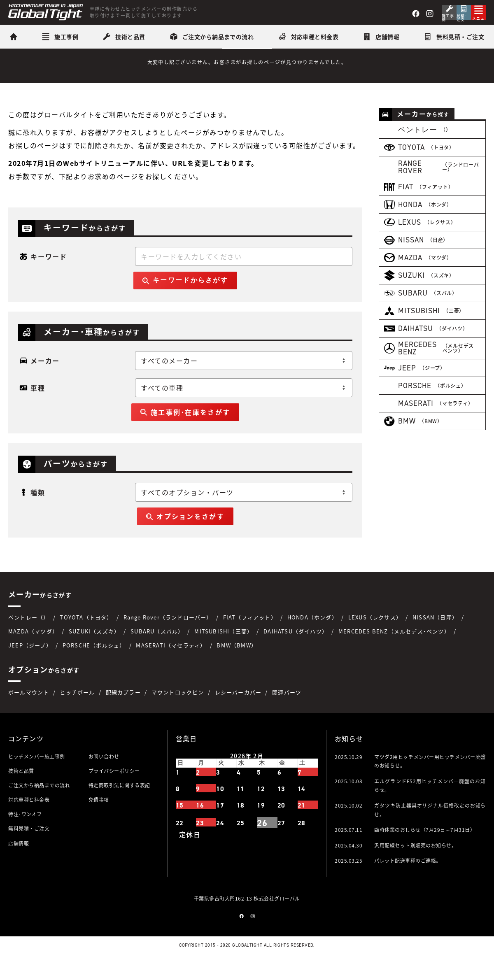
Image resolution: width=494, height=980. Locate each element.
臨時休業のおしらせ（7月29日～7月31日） (425, 854)
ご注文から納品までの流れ (39, 810)
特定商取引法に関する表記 (119, 810)
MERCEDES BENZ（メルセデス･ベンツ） (394, 655)
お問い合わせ (104, 780)
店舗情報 (19, 867)
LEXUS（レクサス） (375, 641)
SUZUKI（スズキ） (94, 655)
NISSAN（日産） (435, 641)
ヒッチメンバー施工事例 (37, 780)
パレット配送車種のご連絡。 (408, 885)
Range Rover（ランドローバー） (168, 641)
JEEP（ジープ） (30, 669)
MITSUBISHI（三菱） (224, 655)
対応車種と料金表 (29, 824)
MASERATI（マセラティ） (171, 669)
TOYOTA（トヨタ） (86, 641)
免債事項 (99, 824)
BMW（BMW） (237, 669)
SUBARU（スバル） (157, 655)
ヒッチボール (77, 716)
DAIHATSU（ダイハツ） (296, 655)
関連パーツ (287, 716)
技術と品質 (21, 795)
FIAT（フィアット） (250, 641)
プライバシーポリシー (114, 795)
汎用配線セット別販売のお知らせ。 (415, 869)
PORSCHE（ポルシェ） (94, 669)
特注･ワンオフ (25, 838)
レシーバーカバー (238, 716)
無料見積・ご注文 (29, 853)
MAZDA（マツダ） (33, 655)
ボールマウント (29, 716)
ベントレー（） (29, 641)
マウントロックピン (178, 716)
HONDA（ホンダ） (312, 641)
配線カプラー (123, 716)
